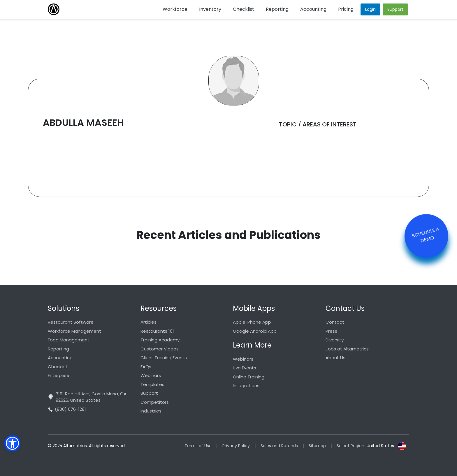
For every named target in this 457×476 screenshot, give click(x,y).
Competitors (155, 402)
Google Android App (255, 331)
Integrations (246, 386)
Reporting (58, 349)
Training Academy (160, 340)
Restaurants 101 (157, 331)
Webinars (151, 375)
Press (331, 331)
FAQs (146, 367)
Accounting (60, 358)
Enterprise (59, 375)
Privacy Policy (236, 446)
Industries (151, 411)
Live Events (245, 368)
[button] (12, 443)
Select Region (350, 446)
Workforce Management (74, 331)
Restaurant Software (71, 322)
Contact (335, 322)
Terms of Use (198, 446)
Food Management (69, 340)
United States (380, 446)
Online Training (249, 377)
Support (149, 393)
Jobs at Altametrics (347, 349)
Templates (152, 384)
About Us (335, 358)
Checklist (58, 367)
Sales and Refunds (279, 446)
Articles (148, 322)
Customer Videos (160, 349)
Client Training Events (164, 358)
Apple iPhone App (252, 322)
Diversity (335, 340)
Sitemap (317, 446)
